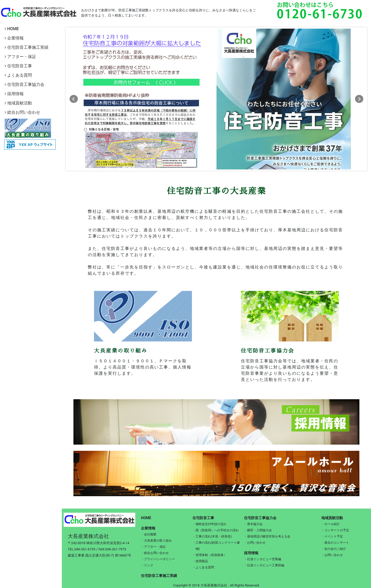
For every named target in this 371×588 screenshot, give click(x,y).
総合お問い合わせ (22, 112)
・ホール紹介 (331, 524)
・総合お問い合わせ (155, 553)
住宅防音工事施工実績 (27, 47)
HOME (12, 29)
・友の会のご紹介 (334, 549)
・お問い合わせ (255, 543)
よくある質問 (18, 75)
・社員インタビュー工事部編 (264, 565)
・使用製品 (200, 561)
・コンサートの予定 (335, 530)
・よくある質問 (203, 567)
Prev (74, 99)
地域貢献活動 (18, 103)
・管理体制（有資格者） (209, 555)
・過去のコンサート (335, 543)
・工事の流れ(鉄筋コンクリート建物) (216, 546)
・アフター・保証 (153, 547)
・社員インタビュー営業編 (263, 559)
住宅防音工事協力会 (24, 84)
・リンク (147, 565)
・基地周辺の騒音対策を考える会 (267, 536)
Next (359, 99)
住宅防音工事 (18, 66)
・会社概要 (149, 534)
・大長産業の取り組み (156, 541)
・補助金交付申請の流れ (209, 524)
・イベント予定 (332, 536)
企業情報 (14, 38)
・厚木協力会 (253, 524)
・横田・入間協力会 (258, 530)
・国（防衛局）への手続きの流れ (216, 530)
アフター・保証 (20, 57)
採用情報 (14, 94)
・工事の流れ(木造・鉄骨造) (212, 536)
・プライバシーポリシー (158, 559)
